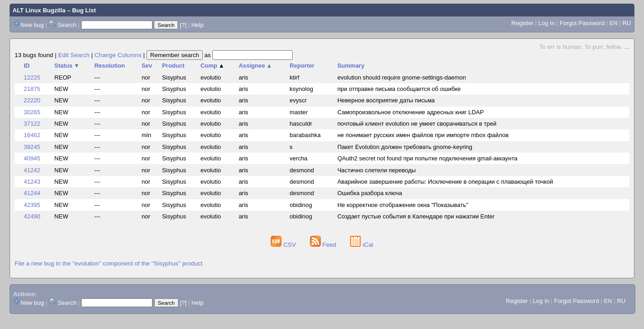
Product (173, 66)
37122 (32, 124)
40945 (32, 158)
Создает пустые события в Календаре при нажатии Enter (416, 216)
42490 (32, 216)
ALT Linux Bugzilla (39, 10)
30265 (32, 112)
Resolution (110, 66)
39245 (32, 147)
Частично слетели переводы (377, 170)
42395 (32, 205)
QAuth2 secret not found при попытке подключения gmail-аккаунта (427, 158)
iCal (362, 245)
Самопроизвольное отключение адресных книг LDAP (411, 112)
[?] (183, 25)
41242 (32, 170)
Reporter (302, 66)
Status (67, 66)
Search (67, 25)
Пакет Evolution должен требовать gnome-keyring (405, 147)
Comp (212, 66)
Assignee (255, 66)
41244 (32, 193)
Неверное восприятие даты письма (386, 100)
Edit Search (74, 55)
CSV (284, 245)
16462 (32, 135)
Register (522, 23)
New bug (32, 25)
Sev (147, 66)
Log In (546, 23)
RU (627, 23)
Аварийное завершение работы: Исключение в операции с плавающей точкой (445, 182)
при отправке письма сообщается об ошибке (399, 89)
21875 (32, 89)
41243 (32, 182)
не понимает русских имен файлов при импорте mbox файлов (423, 135)
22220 (32, 100)
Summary (351, 66)
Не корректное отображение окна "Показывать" (403, 205)
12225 (32, 77)
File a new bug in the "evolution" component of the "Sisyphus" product (109, 263)
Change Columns (118, 55)
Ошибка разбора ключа (370, 193)
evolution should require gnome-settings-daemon (402, 77)
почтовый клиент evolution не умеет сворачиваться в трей (417, 124)
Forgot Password (582, 23)
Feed (324, 245)
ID (27, 66)
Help (197, 25)
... (627, 47)
